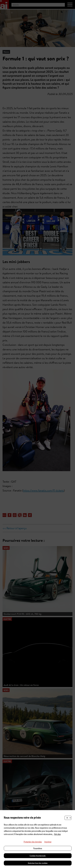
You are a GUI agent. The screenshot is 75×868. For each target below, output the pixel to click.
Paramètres (38, 848)
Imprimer (48, 842)
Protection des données (33, 842)
